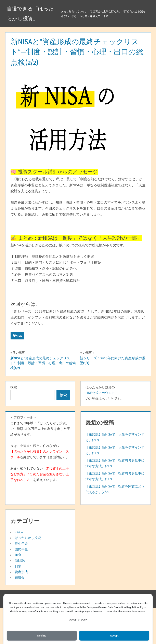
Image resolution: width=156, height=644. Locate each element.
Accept (114, 635)
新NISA (17, 336)
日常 (18, 566)
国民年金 (21, 549)
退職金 (20, 577)
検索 (14, 387)
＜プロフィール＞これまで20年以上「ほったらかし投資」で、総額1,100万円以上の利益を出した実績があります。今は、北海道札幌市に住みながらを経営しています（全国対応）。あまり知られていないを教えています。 (40, 449)
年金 (18, 555)
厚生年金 (21, 543)
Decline (42, 635)
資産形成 (21, 572)
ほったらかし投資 (28, 538)
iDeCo (19, 532)
